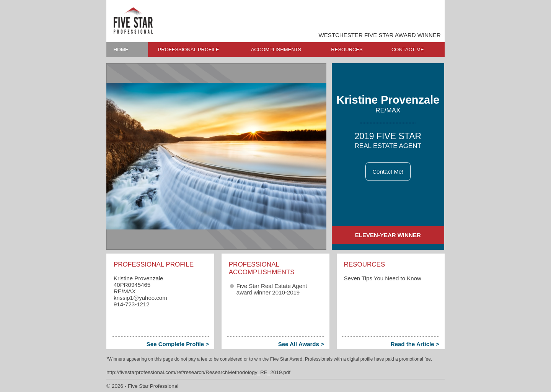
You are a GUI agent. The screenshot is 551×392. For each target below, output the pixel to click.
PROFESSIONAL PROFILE (189, 50)
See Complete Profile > (178, 344)
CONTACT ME (408, 50)
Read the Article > (415, 344)
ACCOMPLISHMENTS (276, 50)
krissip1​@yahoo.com (140, 298)
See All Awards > (301, 344)
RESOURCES (347, 50)
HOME (121, 50)
